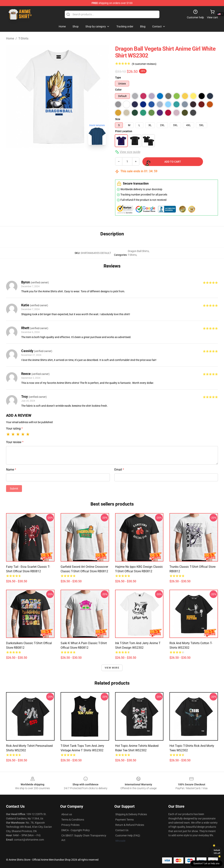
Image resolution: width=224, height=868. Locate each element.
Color (118, 90)
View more (112, 668)
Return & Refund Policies (130, 825)
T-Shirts (23, 38)
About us (67, 814)
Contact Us (122, 830)
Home (10, 38)
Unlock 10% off (217, 852)
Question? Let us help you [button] (206, 863)
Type (118, 78)
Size (118, 119)
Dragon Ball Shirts (138, 251)
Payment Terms (124, 820)
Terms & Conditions (73, 820)
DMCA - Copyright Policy (76, 830)
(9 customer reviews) (144, 64)
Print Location (124, 131)
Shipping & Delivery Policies (131, 814)
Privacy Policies (70, 825)
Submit (14, 489)
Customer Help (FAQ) (128, 835)
